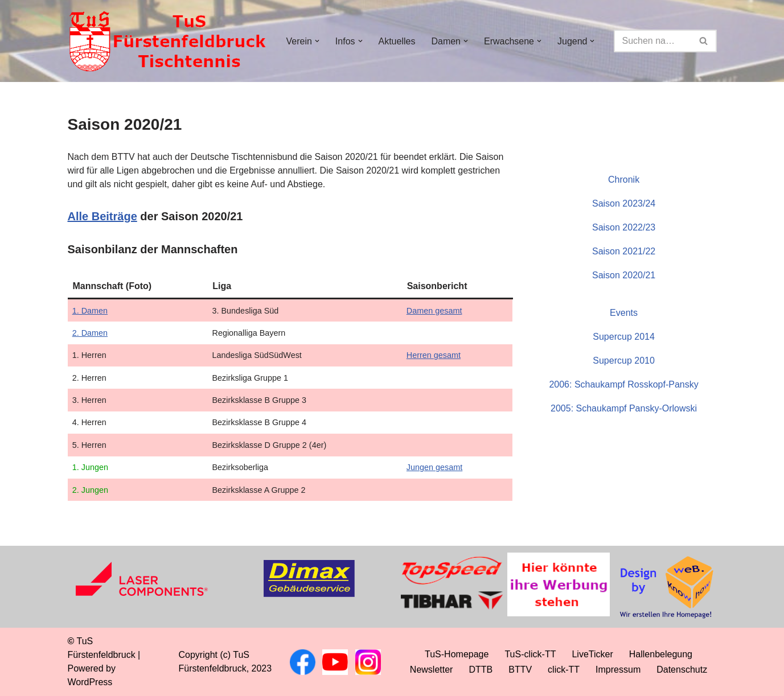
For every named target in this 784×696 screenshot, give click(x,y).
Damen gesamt (434, 311)
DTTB (481, 670)
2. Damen (90, 333)
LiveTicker (592, 654)
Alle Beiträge (102, 216)
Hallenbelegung (661, 654)
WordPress (90, 682)
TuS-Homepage (457, 654)
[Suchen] (653, 41)
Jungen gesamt (434, 467)
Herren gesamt (434, 355)
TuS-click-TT (530, 654)
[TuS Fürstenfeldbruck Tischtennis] (167, 41)
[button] (317, 41)
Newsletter (432, 670)
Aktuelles (397, 41)
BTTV (520, 670)
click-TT (564, 670)
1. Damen (90, 311)
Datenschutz (682, 670)
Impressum (618, 670)
